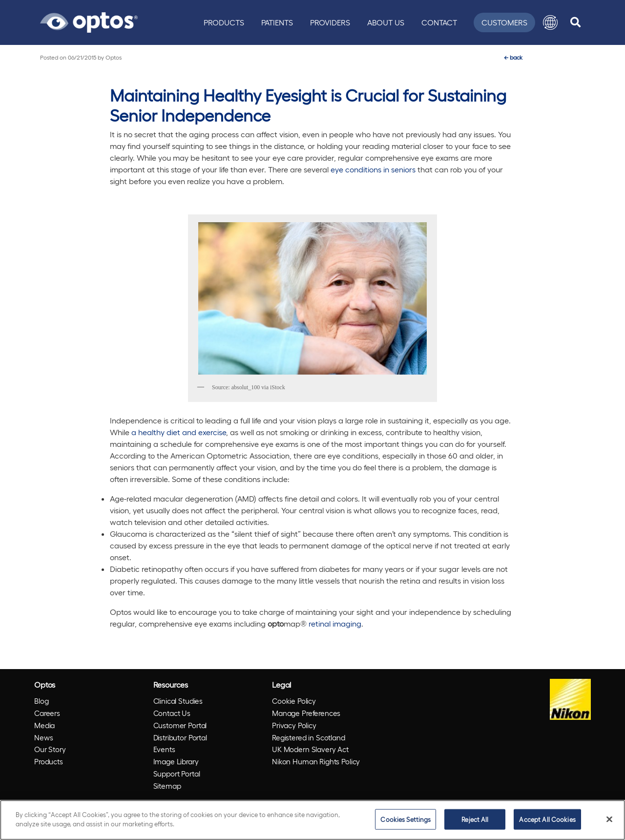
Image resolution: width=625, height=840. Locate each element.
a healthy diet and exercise (179, 432)
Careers (47, 713)
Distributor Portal (180, 737)
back (513, 57)
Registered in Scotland (309, 737)
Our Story (50, 749)
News (43, 737)
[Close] (609, 819)
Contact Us (172, 713)
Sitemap (167, 786)
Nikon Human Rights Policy (316, 761)
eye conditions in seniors (373, 169)
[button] (550, 22)
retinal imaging (335, 623)
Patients (277, 22)
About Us (386, 22)
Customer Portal (180, 725)
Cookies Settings (406, 819)
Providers (330, 22)
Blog (41, 701)
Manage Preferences (306, 713)
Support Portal (177, 774)
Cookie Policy (294, 701)
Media (44, 725)
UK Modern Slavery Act (310, 749)
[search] (575, 22)
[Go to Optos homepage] (89, 21)
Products (224, 22)
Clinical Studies (178, 701)
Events (164, 749)
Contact (439, 22)
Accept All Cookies (547, 819)
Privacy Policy (294, 725)
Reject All (475, 819)
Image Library (176, 761)
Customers (504, 22)
